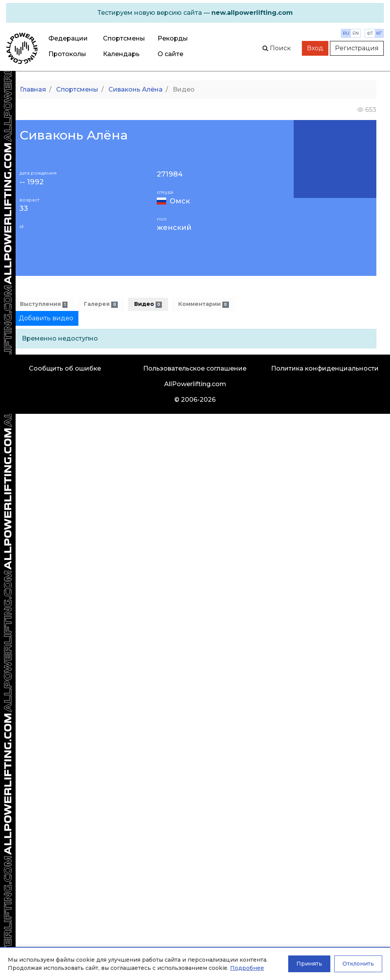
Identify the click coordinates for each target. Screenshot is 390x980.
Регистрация (357, 48)
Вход (315, 48)
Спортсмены (124, 38)
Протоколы (67, 54)
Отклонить (358, 964)
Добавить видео (46, 318)
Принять (309, 964)
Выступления (44, 304)
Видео (148, 304)
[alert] (195, 13)
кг (379, 33)
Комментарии (203, 304)
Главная (33, 89)
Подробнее (247, 968)
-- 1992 (32, 182)
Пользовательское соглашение (195, 368)
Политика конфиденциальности (325, 368)
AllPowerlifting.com (195, 384)
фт (370, 33)
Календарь (121, 54)
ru (346, 33)
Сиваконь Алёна (136, 89)
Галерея (101, 304)
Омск (180, 201)
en (356, 33)
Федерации (68, 38)
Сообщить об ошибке (65, 368)
